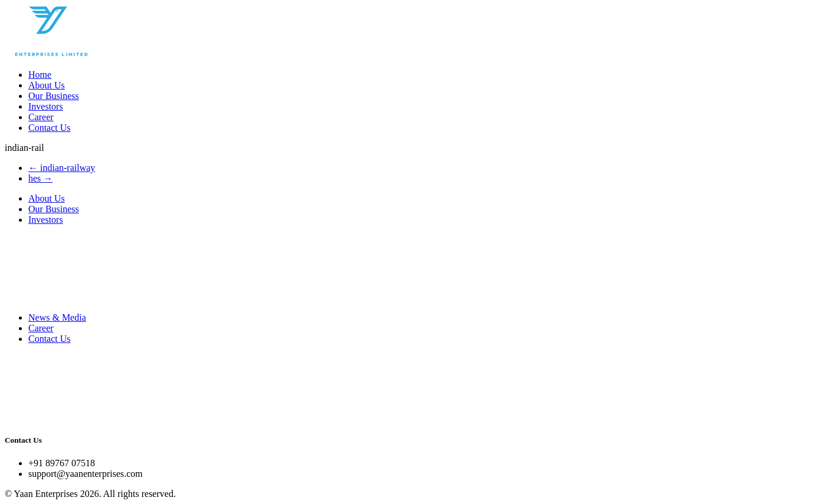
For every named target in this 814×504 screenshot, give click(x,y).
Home (40, 75)
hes (40, 178)
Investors (46, 106)
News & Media (57, 317)
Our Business (54, 96)
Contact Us (50, 128)
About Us (47, 85)
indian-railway (62, 168)
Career (41, 117)
